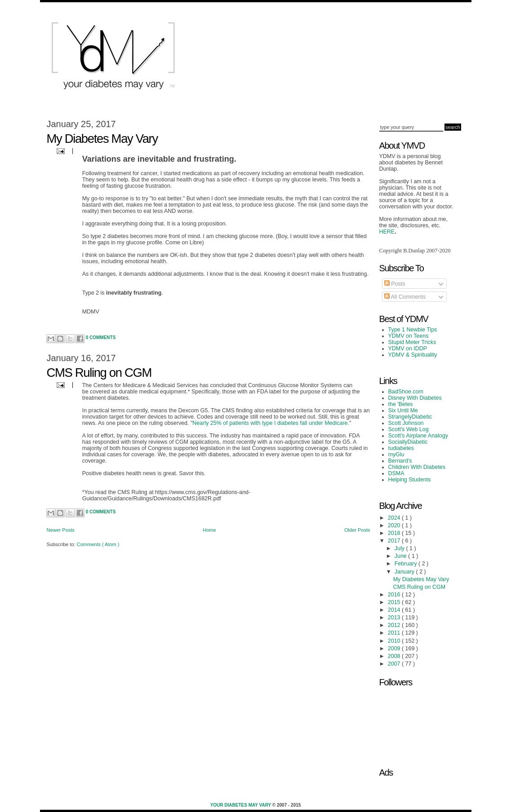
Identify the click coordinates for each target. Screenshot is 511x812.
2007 (395, 664)
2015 (395, 602)
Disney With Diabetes (415, 398)
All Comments (405, 297)
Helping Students (410, 480)
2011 (395, 633)
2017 (395, 541)
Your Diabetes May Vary (241, 805)
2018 (395, 533)
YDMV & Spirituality (413, 355)
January (405, 572)
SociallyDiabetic (408, 442)
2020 (395, 525)
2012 (395, 625)
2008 (395, 656)
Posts (395, 284)
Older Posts (357, 530)
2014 (395, 610)
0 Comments (101, 338)
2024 (395, 518)
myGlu (396, 455)
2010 (395, 641)
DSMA (396, 473)
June (402, 556)
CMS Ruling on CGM (99, 373)
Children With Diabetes (417, 467)
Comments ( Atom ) (98, 544)
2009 (395, 649)
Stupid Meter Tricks (412, 342)
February (407, 564)
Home (209, 530)
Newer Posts (61, 530)
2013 (395, 618)
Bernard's (400, 461)
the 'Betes (401, 404)
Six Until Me (403, 410)
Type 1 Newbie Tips (413, 330)
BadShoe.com (406, 392)
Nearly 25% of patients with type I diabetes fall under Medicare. (271, 423)
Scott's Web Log (409, 429)
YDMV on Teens (409, 336)
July (400, 548)
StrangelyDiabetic (410, 417)
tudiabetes (401, 448)
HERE (387, 232)
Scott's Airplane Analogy (418, 436)
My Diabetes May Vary (102, 139)
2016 (395, 595)
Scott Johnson (406, 423)
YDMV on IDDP (408, 349)
